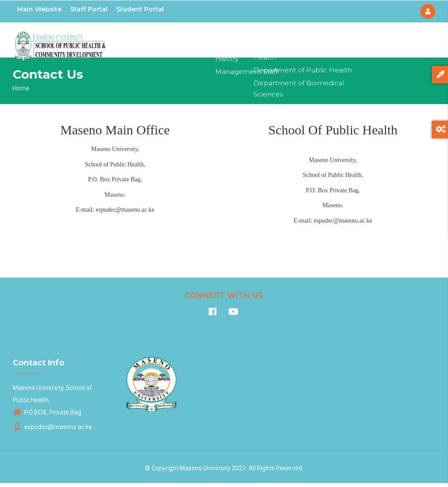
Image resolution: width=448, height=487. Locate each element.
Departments (271, 42)
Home (192, 42)
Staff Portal (89, 9)
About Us (226, 42)
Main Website (39, 9)
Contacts (381, 42)
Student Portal (140, 9)
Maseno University (205, 472)
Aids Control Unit (329, 42)
